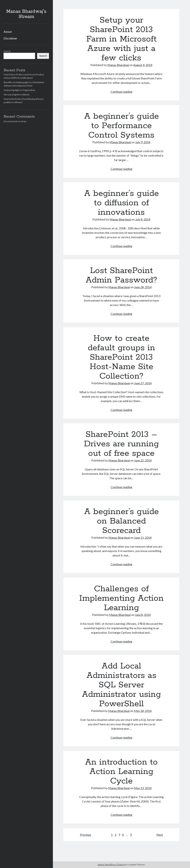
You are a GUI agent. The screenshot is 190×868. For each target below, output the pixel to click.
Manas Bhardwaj (118, 65)
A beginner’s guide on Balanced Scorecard (121, 521)
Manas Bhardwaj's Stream (26, 14)
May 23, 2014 (143, 788)
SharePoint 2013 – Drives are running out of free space (121, 444)
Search (7, 51)
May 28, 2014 (143, 711)
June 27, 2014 (143, 383)
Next (160, 835)
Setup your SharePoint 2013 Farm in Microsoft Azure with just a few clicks (121, 39)
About (8, 32)
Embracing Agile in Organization (19, 90)
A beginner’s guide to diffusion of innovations (121, 203)
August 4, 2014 (143, 65)
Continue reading (121, 92)
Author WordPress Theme (111, 865)
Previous (86, 835)
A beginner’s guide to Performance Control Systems (121, 126)
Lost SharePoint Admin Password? (121, 275)
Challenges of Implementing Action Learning (121, 598)
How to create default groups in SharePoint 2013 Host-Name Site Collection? (121, 357)
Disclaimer (10, 38)
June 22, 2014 (143, 460)
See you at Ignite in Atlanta (17, 95)
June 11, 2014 (143, 537)
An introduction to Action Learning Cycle (121, 772)
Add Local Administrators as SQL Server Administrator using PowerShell (121, 685)
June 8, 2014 (143, 615)
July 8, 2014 (143, 219)
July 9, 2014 (143, 142)
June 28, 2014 (143, 287)
